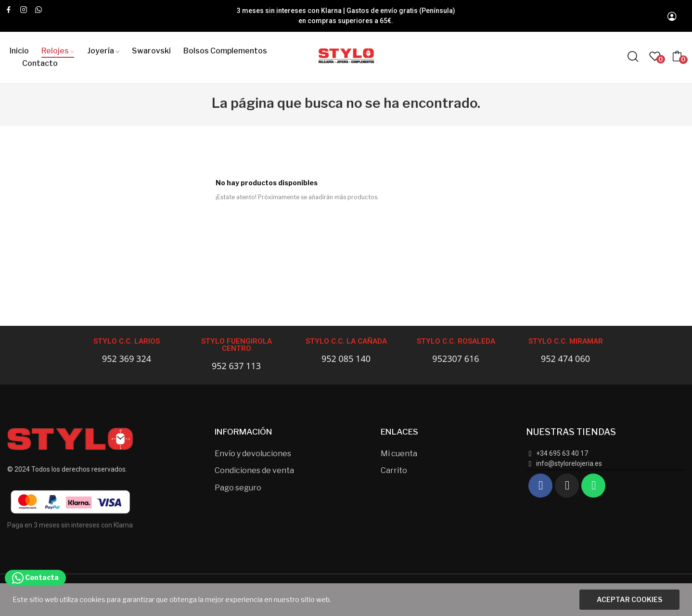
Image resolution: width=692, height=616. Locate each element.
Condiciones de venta (254, 470)
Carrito (394, 470)
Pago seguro (238, 488)
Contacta (35, 577)
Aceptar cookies (629, 599)
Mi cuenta (399, 454)
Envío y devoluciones (253, 454)
